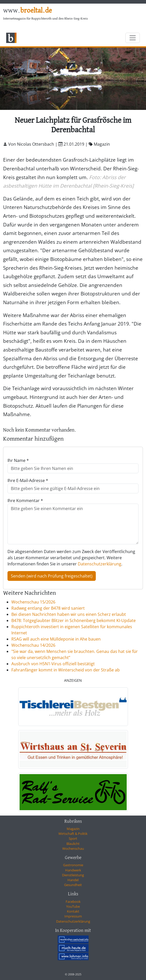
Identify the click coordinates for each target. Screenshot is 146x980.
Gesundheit (73, 885)
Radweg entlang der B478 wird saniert (48, 608)
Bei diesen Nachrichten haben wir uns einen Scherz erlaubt (69, 614)
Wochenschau (73, 848)
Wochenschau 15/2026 (33, 602)
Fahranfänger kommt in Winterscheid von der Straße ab (66, 670)
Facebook (73, 902)
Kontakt (73, 911)
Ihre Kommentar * (25, 501)
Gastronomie (73, 865)
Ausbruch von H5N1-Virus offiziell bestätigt (53, 664)
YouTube (73, 906)
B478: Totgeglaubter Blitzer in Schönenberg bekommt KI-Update (74, 620)
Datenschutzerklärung (100, 564)
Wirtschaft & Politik (73, 834)
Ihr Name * (18, 460)
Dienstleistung (73, 875)
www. (27, 11)
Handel (73, 880)
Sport (73, 838)
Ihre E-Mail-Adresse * (28, 480)
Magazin (73, 829)
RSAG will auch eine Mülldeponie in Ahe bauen (56, 639)
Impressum (73, 916)
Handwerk (73, 870)
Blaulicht (73, 844)
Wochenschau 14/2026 (33, 645)
